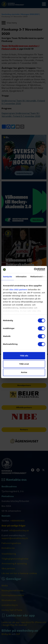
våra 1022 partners (18, 290)
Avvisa (24, 372)
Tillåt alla (24, 356)
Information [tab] (21, 277)
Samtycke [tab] (7, 277)
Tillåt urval (24, 364)
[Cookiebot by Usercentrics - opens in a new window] (34, 269)
